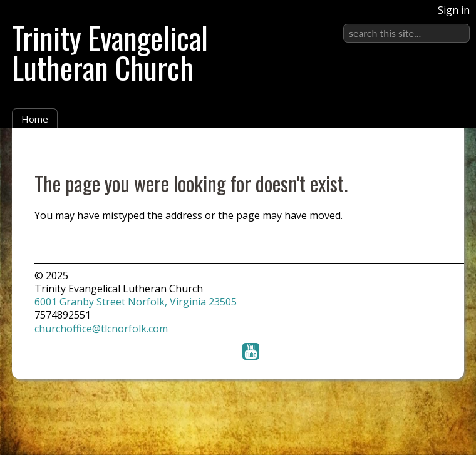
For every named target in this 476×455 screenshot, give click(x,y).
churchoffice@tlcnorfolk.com (101, 329)
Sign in (454, 10)
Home (35, 119)
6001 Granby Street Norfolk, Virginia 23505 (136, 302)
